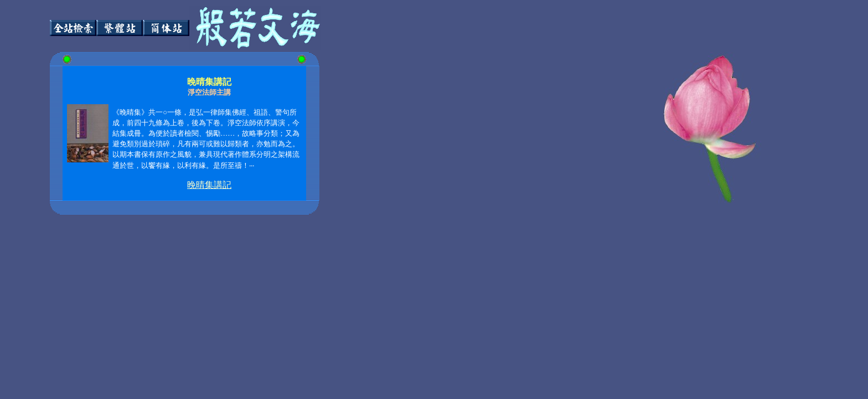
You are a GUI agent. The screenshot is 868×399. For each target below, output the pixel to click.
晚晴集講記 (209, 185)
